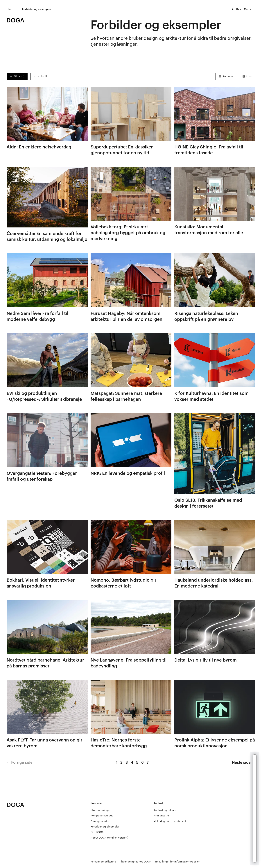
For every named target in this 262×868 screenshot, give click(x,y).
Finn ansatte (161, 815)
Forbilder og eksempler (105, 826)
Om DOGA (97, 832)
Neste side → (244, 762)
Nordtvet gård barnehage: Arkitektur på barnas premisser (45, 663)
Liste (247, 76)
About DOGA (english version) (109, 838)
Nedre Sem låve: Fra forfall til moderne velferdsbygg (37, 316)
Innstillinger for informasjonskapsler (177, 861)
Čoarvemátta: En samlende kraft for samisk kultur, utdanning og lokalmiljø (47, 236)
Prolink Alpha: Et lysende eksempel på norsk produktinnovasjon (215, 743)
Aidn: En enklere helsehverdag (39, 147)
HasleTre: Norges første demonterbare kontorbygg (119, 743)
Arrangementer (100, 821)
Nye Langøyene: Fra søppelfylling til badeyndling (129, 663)
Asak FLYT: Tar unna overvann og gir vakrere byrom (45, 743)
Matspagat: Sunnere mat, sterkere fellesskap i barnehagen (126, 396)
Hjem (10, 9)
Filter (17, 76)
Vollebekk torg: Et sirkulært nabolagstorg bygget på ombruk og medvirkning (128, 233)
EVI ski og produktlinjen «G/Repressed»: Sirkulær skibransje (44, 396)
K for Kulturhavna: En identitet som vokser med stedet (211, 396)
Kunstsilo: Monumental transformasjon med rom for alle (209, 230)
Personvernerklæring (103, 861)
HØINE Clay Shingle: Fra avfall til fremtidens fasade (209, 150)
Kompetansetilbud (102, 815)
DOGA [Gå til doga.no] (15, 805)
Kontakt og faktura (165, 810)
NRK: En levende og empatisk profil (128, 473)
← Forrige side (20, 762)
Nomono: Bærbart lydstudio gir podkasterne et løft (124, 583)
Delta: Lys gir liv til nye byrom (206, 660)
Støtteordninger (101, 810)
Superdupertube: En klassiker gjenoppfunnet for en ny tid (122, 150)
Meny (250, 9)
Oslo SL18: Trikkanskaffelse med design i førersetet (208, 503)
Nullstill (40, 76)
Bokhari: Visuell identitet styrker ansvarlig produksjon (41, 583)
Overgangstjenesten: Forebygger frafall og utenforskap (42, 476)
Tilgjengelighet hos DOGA (135, 861)
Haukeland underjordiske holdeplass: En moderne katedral (214, 583)
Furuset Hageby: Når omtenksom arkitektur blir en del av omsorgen (126, 316)
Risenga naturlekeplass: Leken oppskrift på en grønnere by (206, 316)
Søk (239, 9)
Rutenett (226, 76)
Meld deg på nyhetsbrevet (170, 821)
